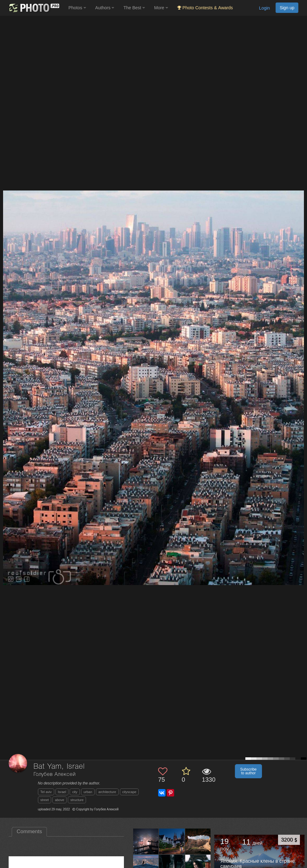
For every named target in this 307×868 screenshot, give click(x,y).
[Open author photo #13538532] (146, 841)
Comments (29, 831)
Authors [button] (105, 8)
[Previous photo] (6, 380)
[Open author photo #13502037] (172, 841)
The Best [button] (134, 8)
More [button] (161, 8)
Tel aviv (46, 792)
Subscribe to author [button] (248, 771)
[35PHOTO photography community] (33, 8)
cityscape (129, 792)
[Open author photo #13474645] (198, 841)
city (75, 792)
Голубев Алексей (55, 774)
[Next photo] (301, 380)
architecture (107, 792)
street (45, 800)
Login (264, 8)
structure (77, 800)
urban (88, 792)
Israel (62, 792)
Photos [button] (77, 8)
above (59, 800)
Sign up (287, 8)
